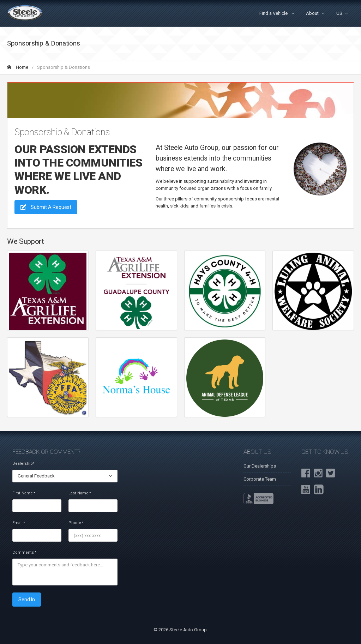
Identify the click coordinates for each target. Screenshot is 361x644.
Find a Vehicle (274, 13)
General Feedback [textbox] (36, 476)
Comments (24, 552)
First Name (24, 493)
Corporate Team (260, 479)
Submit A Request (46, 207)
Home (18, 67)
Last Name (80, 493)
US (339, 13)
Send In (27, 600)
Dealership (23, 464)
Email (19, 523)
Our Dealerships (260, 466)
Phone (76, 523)
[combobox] (65, 476)
